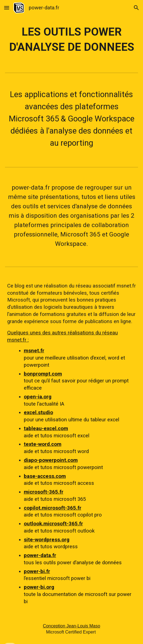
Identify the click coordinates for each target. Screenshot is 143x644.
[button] (7, 8)
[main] (72, 39)
